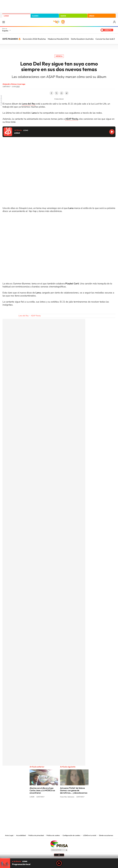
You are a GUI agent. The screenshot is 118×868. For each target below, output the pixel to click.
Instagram (44, 806)
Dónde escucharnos (106, 835)
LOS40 (6, 16)
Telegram (67, 93)
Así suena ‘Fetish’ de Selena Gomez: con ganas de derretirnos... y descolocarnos (74, 790)
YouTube (54, 806)
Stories (74, 806)
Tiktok (49, 806)
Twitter (57, 93)
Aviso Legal (9, 835)
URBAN (92, 16)
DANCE (63, 16)
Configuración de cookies (71, 835)
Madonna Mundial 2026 (58, 39)
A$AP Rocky (72, 119)
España (5, 31)
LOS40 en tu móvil (90, 835)
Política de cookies (53, 835)
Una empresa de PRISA (59, 844)
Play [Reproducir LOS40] (59, 863)
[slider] (59, 858)
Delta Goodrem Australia (82, 39)
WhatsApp (62, 93)
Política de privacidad (36, 835)
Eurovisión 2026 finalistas (34, 39)
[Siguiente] (114, 39)
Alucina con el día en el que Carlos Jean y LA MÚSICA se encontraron (42, 790)
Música (59, 56)
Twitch (69, 806)
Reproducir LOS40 (112, 132)
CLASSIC (35, 16)
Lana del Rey (24, 316)
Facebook (51, 93)
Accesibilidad (21, 835)
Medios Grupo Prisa (59, 850)
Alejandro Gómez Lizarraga (14, 84)
